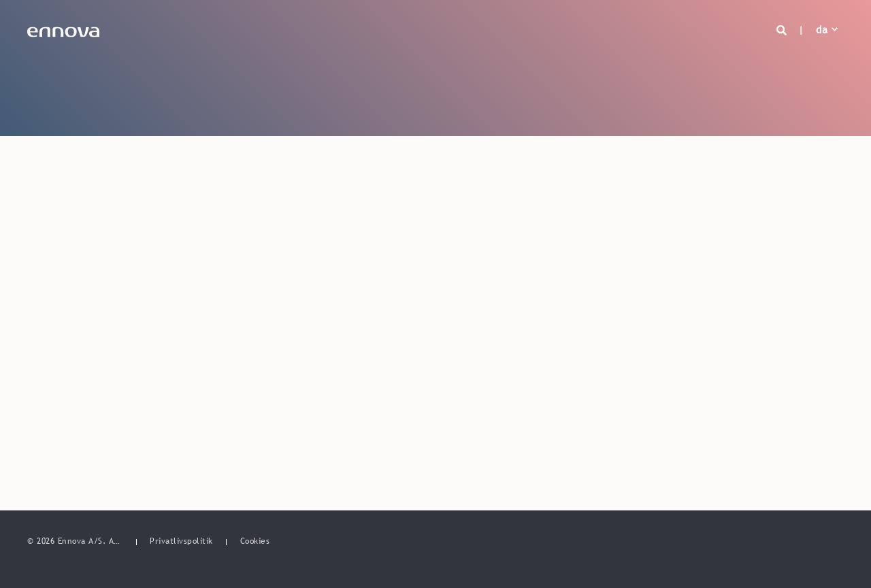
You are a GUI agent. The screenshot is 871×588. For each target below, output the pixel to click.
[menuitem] (181, 541)
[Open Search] (784, 29)
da (822, 29)
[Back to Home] (63, 29)
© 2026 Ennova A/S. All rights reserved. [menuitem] (75, 541)
